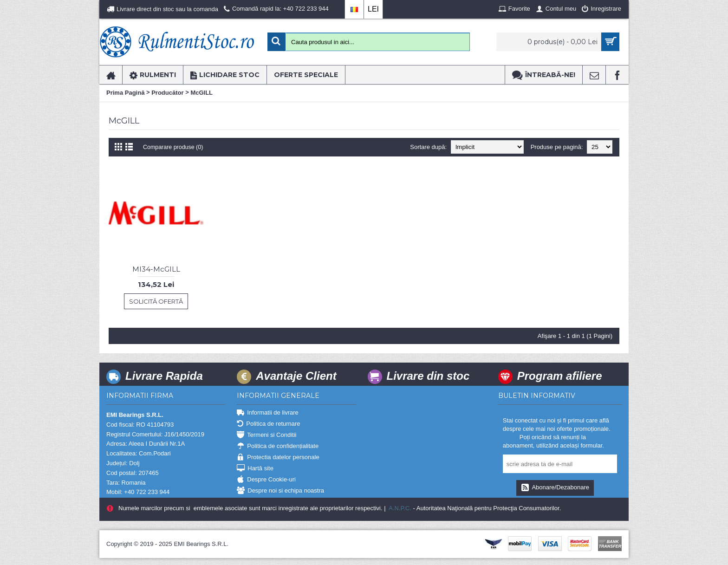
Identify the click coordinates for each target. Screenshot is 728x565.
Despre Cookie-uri (266, 480)
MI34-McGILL (156, 269)
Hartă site (255, 469)
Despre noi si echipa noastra (280, 491)
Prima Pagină (125, 93)
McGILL (201, 93)
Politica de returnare (268, 424)
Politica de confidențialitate (278, 446)
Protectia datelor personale (278, 458)
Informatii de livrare (268, 413)
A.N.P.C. (399, 508)
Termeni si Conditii (266, 435)
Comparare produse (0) (174, 147)
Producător (167, 93)
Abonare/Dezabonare (555, 488)
